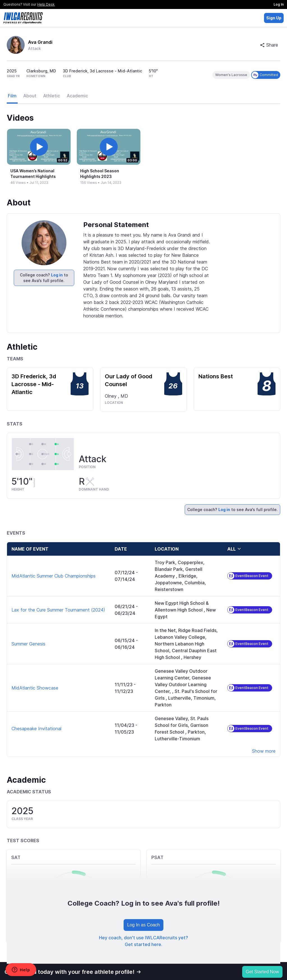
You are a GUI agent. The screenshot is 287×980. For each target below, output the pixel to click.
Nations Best (216, 376)
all (234, 549)
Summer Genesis (28, 644)
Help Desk (46, 4)
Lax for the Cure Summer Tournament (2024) (58, 610)
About (30, 96)
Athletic (52, 96)
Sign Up (274, 18)
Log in (57, 275)
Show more (264, 751)
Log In (279, 4)
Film (12, 96)
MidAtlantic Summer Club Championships (54, 576)
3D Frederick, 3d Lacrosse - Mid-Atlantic (34, 384)
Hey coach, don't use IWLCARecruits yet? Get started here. (143, 941)
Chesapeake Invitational (36, 729)
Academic (77, 96)
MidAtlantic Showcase (35, 688)
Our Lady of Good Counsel (129, 380)
